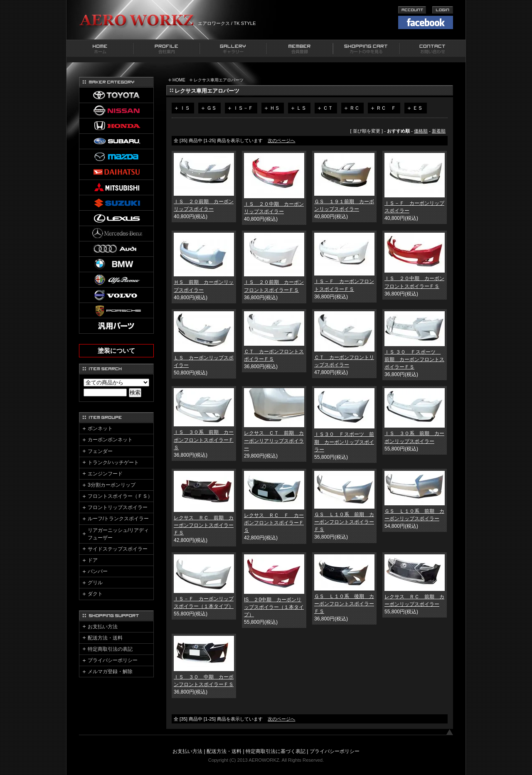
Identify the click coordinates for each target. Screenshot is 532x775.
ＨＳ (275, 108)
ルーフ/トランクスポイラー (118, 519)
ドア (93, 560)
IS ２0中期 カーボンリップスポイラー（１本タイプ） (274, 607)
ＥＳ (418, 108)
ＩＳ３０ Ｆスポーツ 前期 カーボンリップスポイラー (344, 442)
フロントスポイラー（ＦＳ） (120, 496)
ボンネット (100, 428)
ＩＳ (185, 108)
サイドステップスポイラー (118, 549)
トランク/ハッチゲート (113, 463)
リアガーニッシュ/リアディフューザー (118, 534)
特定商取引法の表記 (110, 649)
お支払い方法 (103, 627)
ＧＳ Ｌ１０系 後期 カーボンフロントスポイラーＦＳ (344, 604)
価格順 (421, 131)
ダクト (95, 594)
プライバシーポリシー (113, 660)
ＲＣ (355, 108)
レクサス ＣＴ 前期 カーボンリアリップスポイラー (274, 440)
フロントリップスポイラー (118, 507)
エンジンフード (105, 474)
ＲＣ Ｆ (386, 108)
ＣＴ (328, 108)
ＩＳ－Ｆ (243, 108)
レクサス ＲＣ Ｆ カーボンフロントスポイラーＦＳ (274, 523)
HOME (179, 80)
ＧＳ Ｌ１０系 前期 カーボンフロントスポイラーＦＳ (344, 522)
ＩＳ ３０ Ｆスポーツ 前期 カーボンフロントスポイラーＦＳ (414, 359)
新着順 (439, 131)
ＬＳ (301, 108)
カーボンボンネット (110, 440)
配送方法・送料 (105, 638)
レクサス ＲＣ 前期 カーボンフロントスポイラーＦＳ (204, 525)
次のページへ (281, 140)
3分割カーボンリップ (112, 485)
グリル (95, 583)
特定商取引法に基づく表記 (276, 751)
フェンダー (100, 451)
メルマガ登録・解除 (110, 672)
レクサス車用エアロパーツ (219, 80)
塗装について (116, 351)
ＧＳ (212, 108)
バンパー (98, 571)
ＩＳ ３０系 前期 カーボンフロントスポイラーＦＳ (204, 440)
